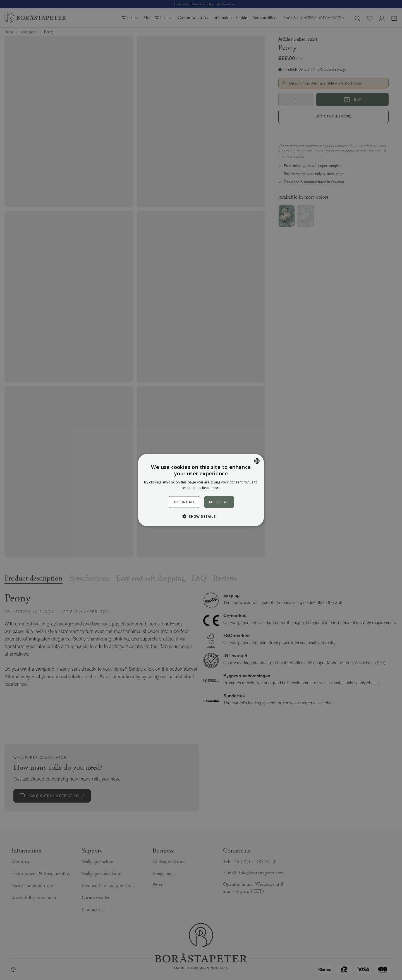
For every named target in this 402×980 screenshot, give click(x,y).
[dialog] (201, 490)
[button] (201, 516)
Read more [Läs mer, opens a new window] (211, 488)
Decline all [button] (184, 502)
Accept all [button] (219, 502)
